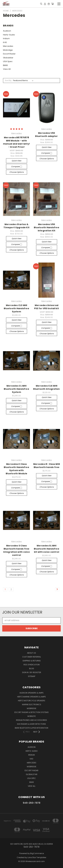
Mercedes (8, 46)
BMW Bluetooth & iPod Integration (31, 728)
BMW (5, 65)
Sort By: (8, 80)
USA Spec (8, 61)
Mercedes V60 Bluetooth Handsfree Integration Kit (47, 227)
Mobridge (8, 50)
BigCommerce (37, 853)
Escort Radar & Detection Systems (31, 712)
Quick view (16, 161)
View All (7, 69)
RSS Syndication (32, 665)
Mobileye (32, 716)
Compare (16, 167)
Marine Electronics (32, 704)
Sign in (26, 672)
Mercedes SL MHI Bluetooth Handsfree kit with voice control (47, 549)
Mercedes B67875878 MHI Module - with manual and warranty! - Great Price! (16, 142)
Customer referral (32, 657)
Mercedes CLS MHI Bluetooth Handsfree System (16, 308)
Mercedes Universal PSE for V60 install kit (47, 307)
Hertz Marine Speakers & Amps (31, 697)
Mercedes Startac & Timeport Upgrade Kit (16, 226)
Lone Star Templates (37, 857)
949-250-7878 (32, 803)
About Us (31, 653)
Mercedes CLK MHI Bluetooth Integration (46, 387)
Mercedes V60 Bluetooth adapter (46, 135)
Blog (32, 669)
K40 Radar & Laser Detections (31, 724)
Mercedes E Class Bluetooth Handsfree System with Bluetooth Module (16, 469)
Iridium (6, 38)
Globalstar (8, 58)
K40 (5, 42)
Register (37, 672)
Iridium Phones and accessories (31, 720)
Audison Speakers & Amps (31, 693)
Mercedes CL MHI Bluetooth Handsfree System (16, 389)
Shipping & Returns (32, 661)
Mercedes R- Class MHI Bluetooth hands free (47, 466)
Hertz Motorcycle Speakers (32, 701)
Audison (7, 31)
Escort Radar (9, 54)
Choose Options (17, 172)
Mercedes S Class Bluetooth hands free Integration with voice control (16, 550)
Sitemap (32, 676)
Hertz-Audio (9, 35)
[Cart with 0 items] (52, 4)
